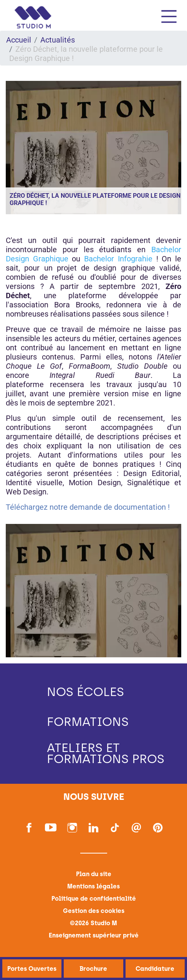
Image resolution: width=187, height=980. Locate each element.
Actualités (58, 40)
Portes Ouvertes (32, 969)
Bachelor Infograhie (118, 259)
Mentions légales (93, 886)
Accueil (19, 40)
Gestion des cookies (94, 911)
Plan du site (94, 874)
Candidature (155, 969)
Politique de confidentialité (94, 899)
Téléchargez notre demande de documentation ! (88, 507)
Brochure (93, 969)
